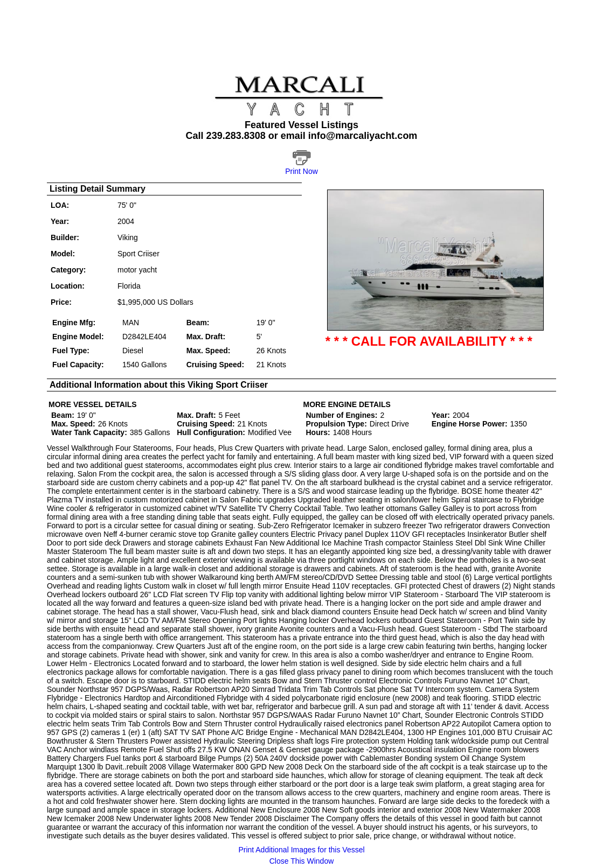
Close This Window (302, 861)
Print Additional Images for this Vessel (301, 850)
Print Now (301, 171)
